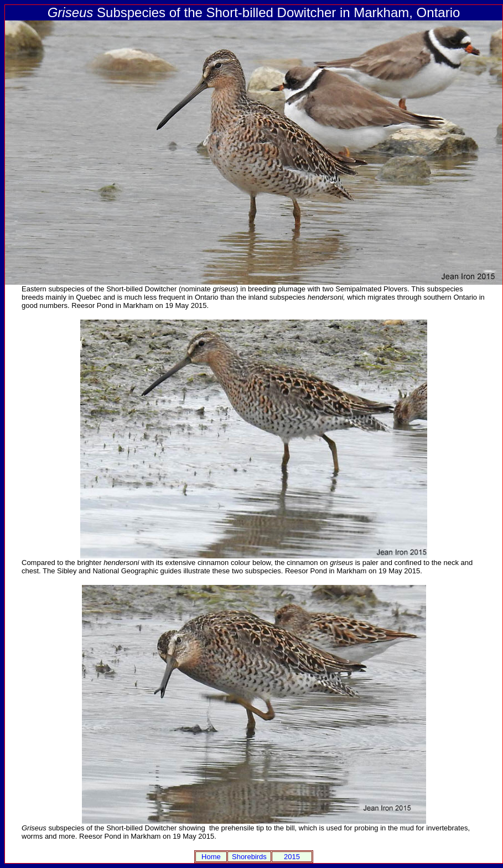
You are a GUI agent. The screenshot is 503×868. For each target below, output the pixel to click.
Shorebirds (249, 857)
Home (211, 857)
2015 (292, 857)
